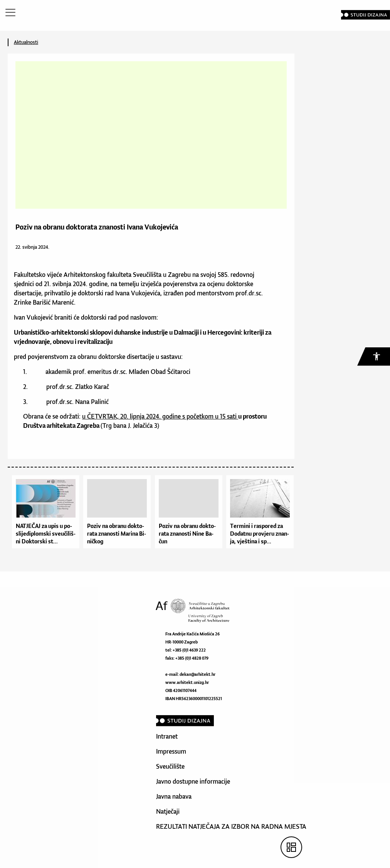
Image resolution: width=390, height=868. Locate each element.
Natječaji (168, 811)
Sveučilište (170, 766)
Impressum (171, 751)
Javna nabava (174, 796)
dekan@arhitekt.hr (198, 674)
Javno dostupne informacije (193, 781)
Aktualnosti (26, 42)
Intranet (167, 736)
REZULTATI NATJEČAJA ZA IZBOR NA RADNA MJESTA (231, 826)
